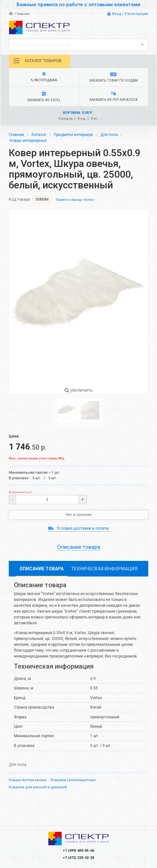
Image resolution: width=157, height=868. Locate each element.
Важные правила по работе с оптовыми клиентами (78, 5)
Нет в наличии (78, 515)
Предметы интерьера (73, 135)
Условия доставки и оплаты (78, 528)
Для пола (109, 135)
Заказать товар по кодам (113, 78)
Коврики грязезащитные (73, 780)
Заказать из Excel (44, 97)
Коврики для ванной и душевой (38, 787)
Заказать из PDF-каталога (113, 97)
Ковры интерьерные (28, 141)
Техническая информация (104, 569)
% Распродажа (44, 77)
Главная (19, 14)
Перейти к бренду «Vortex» (75, 200)
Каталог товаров (37, 61)
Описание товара (79, 547)
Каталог (39, 135)
